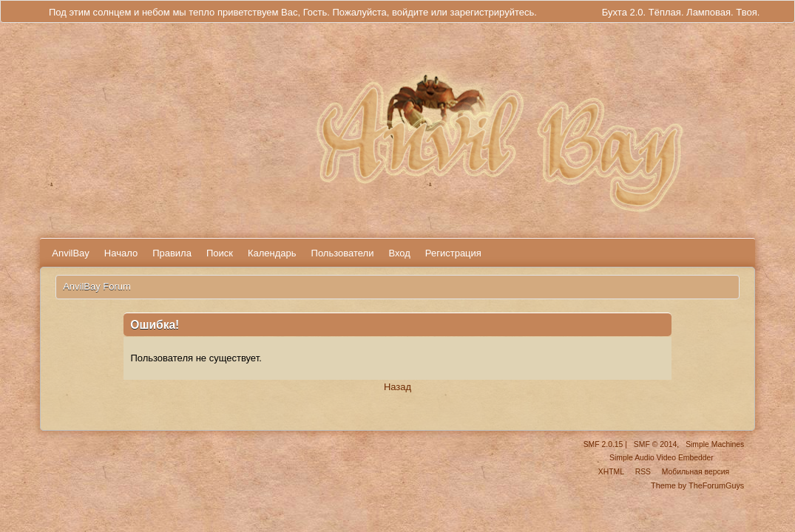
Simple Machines (715, 444)
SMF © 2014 (655, 444)
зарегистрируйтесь (492, 12)
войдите (410, 12)
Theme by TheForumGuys (697, 485)
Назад (397, 387)
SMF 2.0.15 (603, 444)
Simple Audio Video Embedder (662, 458)
